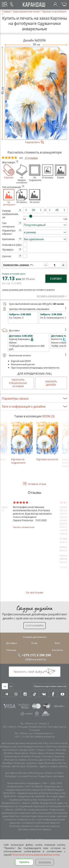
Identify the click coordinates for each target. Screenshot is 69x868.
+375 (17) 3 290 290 (36, 655)
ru (5, 686)
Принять (24, 862)
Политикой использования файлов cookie (36, 855)
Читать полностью (24, 527)
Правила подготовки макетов (50, 686)
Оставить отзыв (37, 484)
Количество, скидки (16, 265)
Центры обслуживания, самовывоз (34, 309)
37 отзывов (31, 158)
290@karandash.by (36, 659)
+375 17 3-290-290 (24, 737)
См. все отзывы (35, 592)
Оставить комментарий (52, 296)
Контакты (58, 650)
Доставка (34, 330)
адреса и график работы (53, 766)
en (11, 686)
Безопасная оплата (34, 355)
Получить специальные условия (18, 383)
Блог (57, 643)
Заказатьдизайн (51, 383)
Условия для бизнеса (35, 637)
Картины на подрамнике (22, 443)
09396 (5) (48, 416)
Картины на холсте (47, 441)
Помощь (11, 650)
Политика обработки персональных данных (35, 826)
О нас (34, 643)
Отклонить (45, 862)
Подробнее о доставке (51, 776)
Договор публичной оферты (35, 829)
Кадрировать (34, 142)
